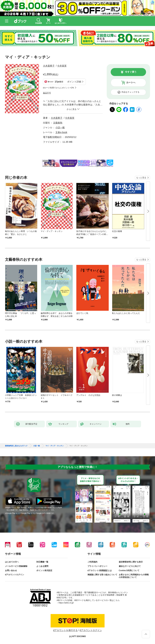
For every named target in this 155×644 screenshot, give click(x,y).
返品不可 (47, 93)
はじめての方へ (12, 562)
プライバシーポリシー (97, 566)
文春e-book (61, 132)
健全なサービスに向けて (130, 566)
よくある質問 (42, 566)
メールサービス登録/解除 (16, 566)
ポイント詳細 (74, 82)
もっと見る (141, 178)
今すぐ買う (131, 72)
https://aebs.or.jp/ (66, 603)
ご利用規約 (92, 562)
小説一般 (60, 127)
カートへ (131, 82)
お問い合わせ (11, 570)
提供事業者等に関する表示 (131, 562)
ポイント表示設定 (44, 570)
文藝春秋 (58, 123)
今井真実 (62, 66)
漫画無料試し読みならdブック (16, 446)
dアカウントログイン (15, 575)
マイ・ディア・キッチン (55, 446)
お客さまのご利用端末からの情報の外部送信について (134, 576)
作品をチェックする (130, 92)
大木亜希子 (49, 66)
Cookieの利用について (129, 570)
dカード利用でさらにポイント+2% (58, 88)
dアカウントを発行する (65, 630)
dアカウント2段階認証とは (100, 570)
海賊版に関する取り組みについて (102, 575)
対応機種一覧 (42, 562)
